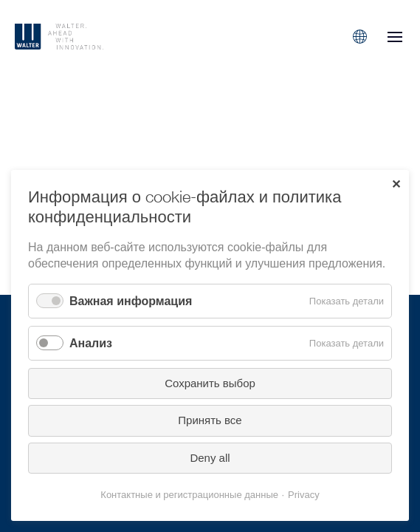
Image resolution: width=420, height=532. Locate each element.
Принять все (210, 420)
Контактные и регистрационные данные (189, 495)
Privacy (304, 495)
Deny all (210, 458)
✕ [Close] (396, 184)
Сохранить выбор (210, 383)
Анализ (91, 343)
